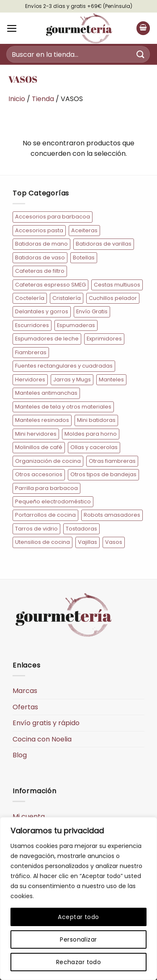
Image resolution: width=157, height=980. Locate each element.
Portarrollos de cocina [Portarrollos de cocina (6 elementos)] (45, 515)
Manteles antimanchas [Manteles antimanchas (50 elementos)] (46, 393)
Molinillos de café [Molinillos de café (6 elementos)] (39, 447)
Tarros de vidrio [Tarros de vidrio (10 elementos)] (36, 529)
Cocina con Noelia (42, 739)
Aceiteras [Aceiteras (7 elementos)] (84, 230)
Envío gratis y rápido (46, 723)
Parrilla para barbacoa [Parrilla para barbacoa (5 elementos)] (46, 488)
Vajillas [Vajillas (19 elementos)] (88, 542)
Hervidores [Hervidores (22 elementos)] (30, 380)
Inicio (17, 99)
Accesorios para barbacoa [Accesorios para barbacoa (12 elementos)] (53, 217)
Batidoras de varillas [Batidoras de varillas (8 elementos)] (104, 244)
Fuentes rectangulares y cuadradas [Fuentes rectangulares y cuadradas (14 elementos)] (64, 366)
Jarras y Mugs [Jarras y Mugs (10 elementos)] (72, 380)
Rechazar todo (78, 962)
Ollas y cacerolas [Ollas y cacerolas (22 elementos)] (94, 447)
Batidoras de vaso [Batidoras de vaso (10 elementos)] (40, 258)
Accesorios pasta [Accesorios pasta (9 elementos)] (39, 230)
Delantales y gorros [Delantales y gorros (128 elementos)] (42, 311)
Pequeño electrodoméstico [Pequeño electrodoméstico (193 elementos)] (53, 501)
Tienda (43, 99)
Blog (20, 755)
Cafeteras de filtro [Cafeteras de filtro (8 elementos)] (40, 271)
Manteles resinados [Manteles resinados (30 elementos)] (42, 420)
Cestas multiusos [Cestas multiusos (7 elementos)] (117, 285)
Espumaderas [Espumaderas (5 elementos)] (76, 325)
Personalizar (78, 939)
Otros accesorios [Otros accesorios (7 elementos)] (39, 474)
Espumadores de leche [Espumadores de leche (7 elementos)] (47, 339)
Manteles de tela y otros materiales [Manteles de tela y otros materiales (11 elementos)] (63, 407)
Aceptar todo (78, 917)
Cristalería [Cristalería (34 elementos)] (67, 298)
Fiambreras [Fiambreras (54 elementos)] (31, 352)
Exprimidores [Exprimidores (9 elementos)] (104, 339)
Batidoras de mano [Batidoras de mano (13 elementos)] (41, 244)
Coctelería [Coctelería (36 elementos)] (30, 298)
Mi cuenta (29, 816)
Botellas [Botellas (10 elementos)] (84, 258)
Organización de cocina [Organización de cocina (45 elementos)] (48, 461)
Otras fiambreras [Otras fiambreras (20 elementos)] (112, 461)
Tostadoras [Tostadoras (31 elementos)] (81, 529)
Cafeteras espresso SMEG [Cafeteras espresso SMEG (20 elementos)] (50, 285)
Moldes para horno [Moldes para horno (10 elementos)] (91, 434)
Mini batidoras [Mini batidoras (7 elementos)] (96, 420)
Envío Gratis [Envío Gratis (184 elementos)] (92, 311)
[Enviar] (141, 54)
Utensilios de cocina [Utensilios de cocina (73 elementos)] (42, 542)
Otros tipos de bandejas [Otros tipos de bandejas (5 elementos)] (103, 474)
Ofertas (25, 707)
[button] (12, 28)
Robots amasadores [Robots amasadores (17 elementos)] (112, 515)
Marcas (25, 691)
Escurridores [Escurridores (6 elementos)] (32, 325)
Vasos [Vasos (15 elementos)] (114, 542)
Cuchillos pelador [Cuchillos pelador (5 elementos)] (113, 298)
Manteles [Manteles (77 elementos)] (111, 380)
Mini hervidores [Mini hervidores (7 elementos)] (36, 434)
